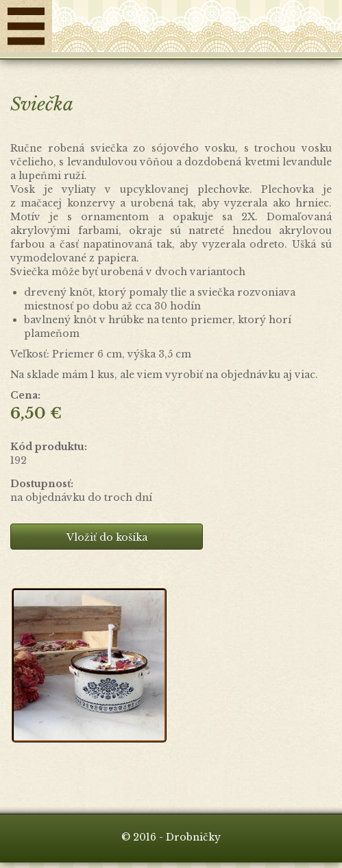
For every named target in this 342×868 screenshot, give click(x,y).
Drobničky (197, 30)
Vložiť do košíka (107, 537)
